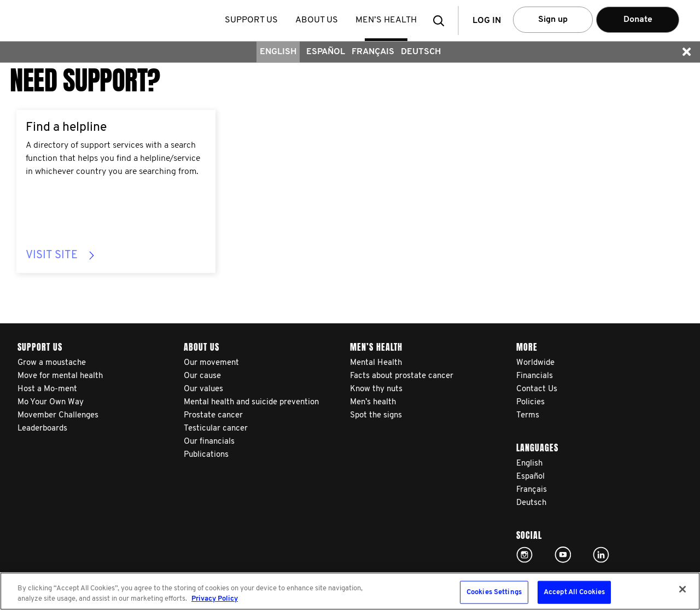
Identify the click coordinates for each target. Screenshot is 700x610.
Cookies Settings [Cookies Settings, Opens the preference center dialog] (494, 592)
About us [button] (317, 20)
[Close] (682, 589)
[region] (350, 591)
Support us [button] (251, 20)
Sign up (553, 20)
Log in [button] (487, 21)
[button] (442, 21)
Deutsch (421, 52)
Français (373, 52)
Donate (638, 20)
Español (326, 52)
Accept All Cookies (574, 592)
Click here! (524, 555)
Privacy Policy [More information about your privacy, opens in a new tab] (215, 599)
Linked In (601, 555)
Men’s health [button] (386, 20)
